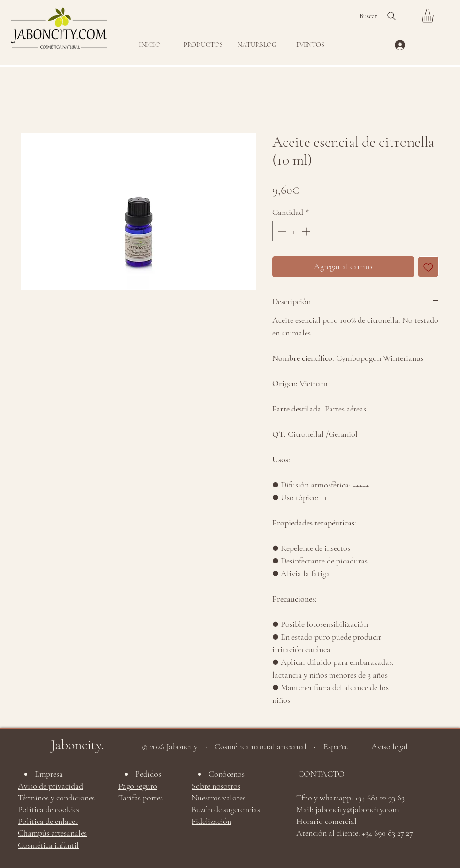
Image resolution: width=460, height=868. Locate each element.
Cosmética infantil (48, 845)
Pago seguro (138, 786)
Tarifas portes (141, 798)
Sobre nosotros (216, 786)
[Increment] (307, 231)
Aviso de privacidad (50, 786)
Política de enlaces (48, 821)
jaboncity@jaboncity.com (357, 809)
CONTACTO (321, 774)
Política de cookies (49, 809)
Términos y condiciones (56, 798)
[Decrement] (281, 231)
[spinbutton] (294, 231)
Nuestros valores (218, 798)
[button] (203, 45)
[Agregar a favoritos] (428, 267)
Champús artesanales (52, 833)
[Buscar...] (379, 16)
